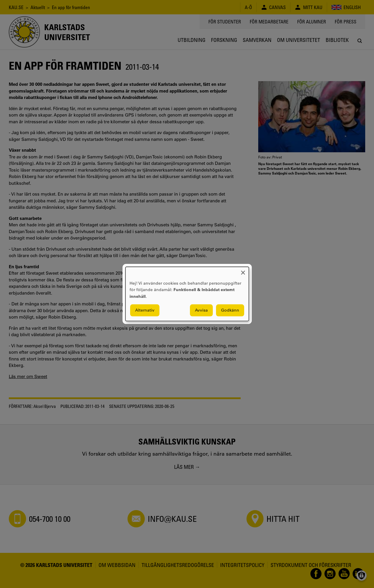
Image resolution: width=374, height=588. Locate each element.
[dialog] (187, 294)
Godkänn (230, 310)
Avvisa (201, 310)
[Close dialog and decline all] (243, 270)
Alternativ (145, 310)
